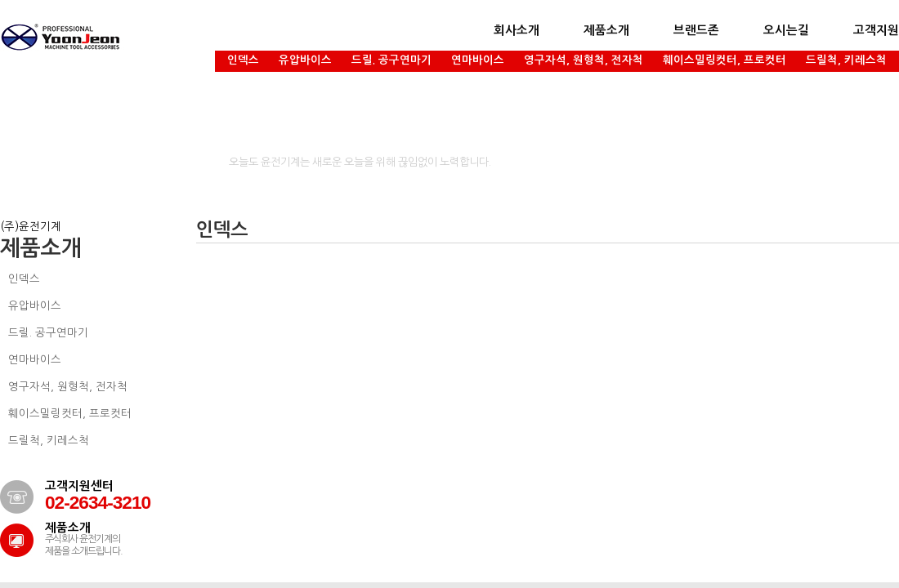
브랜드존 (696, 30)
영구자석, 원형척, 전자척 (584, 60)
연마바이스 (478, 60)
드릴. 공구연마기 (391, 60)
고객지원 (876, 30)
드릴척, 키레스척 (846, 60)
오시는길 (786, 30)
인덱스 (243, 60)
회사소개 (517, 30)
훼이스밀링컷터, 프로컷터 (725, 60)
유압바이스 (305, 60)
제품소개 (606, 30)
